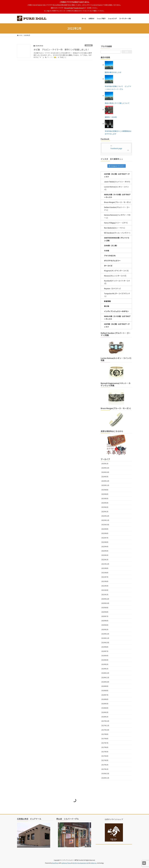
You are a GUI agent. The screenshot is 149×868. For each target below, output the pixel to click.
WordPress (55, 863)
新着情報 (89, 45)
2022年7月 (105, 538)
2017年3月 (105, 760)
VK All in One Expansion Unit (81, 863)
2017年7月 (105, 743)
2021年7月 (105, 577)
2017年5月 (105, 752)
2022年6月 (105, 542)
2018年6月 (105, 699)
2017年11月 (105, 725)
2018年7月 (105, 695)
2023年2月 (105, 507)
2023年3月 (105, 503)
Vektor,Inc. (94, 863)
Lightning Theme (66, 863)
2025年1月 (105, 464)
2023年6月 (105, 494)
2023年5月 (105, 498)
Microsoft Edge (69, 8)
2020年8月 (105, 612)
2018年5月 (105, 704)
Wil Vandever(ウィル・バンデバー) (117, 233)
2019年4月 (105, 656)
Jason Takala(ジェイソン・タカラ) (117, 182)
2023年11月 (105, 485)
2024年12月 (105, 468)
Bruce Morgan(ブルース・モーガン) (117, 202)
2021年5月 (105, 586)
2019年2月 (105, 664)
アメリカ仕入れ (110, 256)
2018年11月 (105, 677)
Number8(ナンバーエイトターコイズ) (117, 282)
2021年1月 (105, 595)
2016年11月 (105, 778)
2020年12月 (105, 599)
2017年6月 (105, 747)
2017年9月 (105, 734)
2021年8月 (105, 573)
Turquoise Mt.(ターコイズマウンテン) (117, 295)
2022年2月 (105, 555)
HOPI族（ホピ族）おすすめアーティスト (117, 175)
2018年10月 (105, 682)
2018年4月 (105, 708)
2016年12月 (105, 774)
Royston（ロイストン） (113, 288)
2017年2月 (105, 765)
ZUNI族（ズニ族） (111, 245)
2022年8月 (105, 533)
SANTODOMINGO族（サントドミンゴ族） (117, 239)
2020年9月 (105, 608)
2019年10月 (105, 643)
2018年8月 (105, 691)
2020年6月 (105, 621)
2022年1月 (105, 560)
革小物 (107, 306)
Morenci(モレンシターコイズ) (115, 276)
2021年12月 (105, 564)
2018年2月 (105, 712)
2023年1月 (105, 512)
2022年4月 (105, 546)
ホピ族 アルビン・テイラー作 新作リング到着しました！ (62, 50)
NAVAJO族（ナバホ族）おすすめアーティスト (117, 196)
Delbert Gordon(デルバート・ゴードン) (117, 209)
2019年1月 (105, 669)
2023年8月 (105, 490)
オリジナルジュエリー (112, 261)
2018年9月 (105, 686)
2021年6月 (105, 581)
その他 (107, 251)
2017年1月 (105, 769)
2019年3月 (105, 660)
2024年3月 (105, 477)
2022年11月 (105, 520)
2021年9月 (105, 568)
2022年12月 (105, 516)
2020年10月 (105, 603)
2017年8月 (105, 739)
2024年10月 (105, 472)
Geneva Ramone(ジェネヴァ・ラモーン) (117, 216)
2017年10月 (105, 730)
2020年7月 (105, 616)
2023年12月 (105, 481)
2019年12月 (105, 634)
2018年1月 (105, 717)
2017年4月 (105, 756)
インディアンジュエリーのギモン (116, 311)
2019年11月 (105, 638)
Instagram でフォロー (117, 166)
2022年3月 (105, 551)
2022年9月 (105, 529)
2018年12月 (105, 673)
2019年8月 (105, 647)
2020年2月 (105, 629)
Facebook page (116, 148)
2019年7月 (105, 651)
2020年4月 (105, 625)
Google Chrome (79, 8)
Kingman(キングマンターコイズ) (116, 271)
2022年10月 (105, 525)
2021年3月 (105, 590)
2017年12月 (105, 721)
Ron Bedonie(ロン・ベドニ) (115, 228)
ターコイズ (108, 266)
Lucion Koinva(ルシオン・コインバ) (116, 188)
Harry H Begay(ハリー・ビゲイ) (116, 223)
